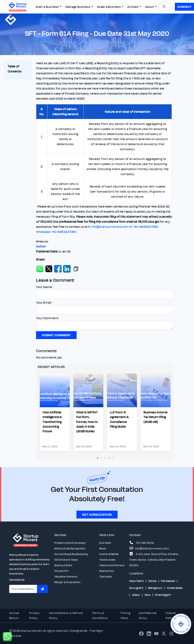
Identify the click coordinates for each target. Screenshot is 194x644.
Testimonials (107, 560)
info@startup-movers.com (152, 548)
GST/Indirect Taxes (66, 560)
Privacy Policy (35, 615)
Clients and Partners (112, 565)
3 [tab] (105, 458)
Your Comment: (47, 318)
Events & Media (109, 554)
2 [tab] (101, 458)
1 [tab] (97, 458)
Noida (152, 581)
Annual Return (14, 615)
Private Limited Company (70, 543)
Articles (133, 7)
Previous (35, 412)
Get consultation (97, 515)
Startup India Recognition (70, 548)
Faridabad (168, 581)
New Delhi (136, 581)
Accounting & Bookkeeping (71, 554)
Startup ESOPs (63, 565)
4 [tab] (109, 458)
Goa (147, 595)
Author (41, 246)
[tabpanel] (55, 412)
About (149, 7)
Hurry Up (97, 479)
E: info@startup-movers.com (109, 227)
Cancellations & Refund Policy (66, 615)
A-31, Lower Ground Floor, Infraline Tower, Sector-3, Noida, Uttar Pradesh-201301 (154, 560)
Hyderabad (175, 588)
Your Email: (44, 303)
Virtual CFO (61, 571)
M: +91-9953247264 (144, 227)
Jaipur (136, 595)
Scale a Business (109, 7)
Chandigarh (163, 595)
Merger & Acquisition (68, 582)
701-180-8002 (145, 543)
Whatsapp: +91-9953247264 (56, 232)
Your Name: (44, 287)
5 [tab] (112, 458)
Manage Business (78, 7)
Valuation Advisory (66, 577)
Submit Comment (56, 335)
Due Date (105, 543)
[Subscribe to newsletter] (42, 589)
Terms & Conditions (100, 615)
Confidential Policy (148, 615)
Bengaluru (155, 588)
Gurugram (136, 588)
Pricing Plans (126, 615)
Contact (184, 7)
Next (175, 412)
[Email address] (23, 589)
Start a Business (47, 7)
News (103, 548)
